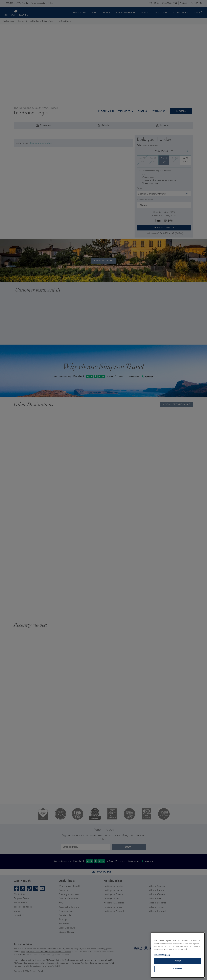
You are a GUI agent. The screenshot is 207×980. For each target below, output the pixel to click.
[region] (178, 955)
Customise (178, 969)
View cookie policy (162, 955)
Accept (178, 961)
